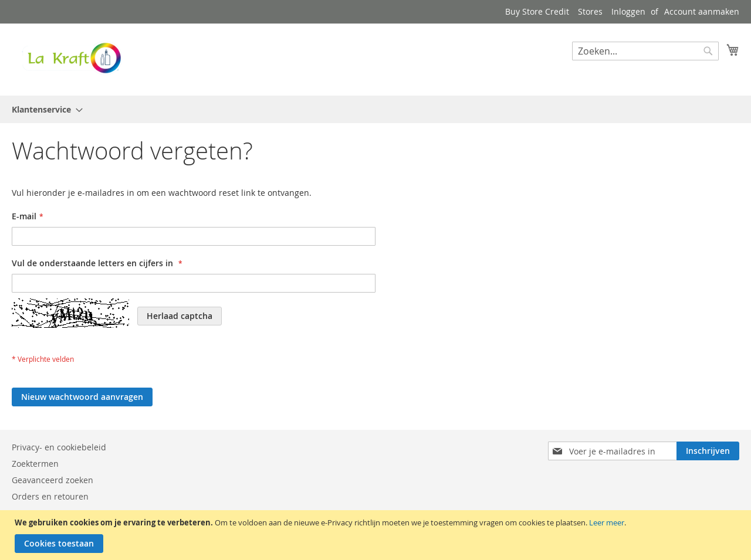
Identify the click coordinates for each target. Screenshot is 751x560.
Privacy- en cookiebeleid (59, 447)
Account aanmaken (702, 11)
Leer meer (607, 522)
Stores (590, 11)
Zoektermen (35, 464)
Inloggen (628, 11)
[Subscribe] (708, 451)
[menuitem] (44, 109)
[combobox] (645, 51)
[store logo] (70, 59)
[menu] (375, 109)
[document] (377, 535)
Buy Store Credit (537, 11)
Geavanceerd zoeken (53, 480)
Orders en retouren (50, 496)
